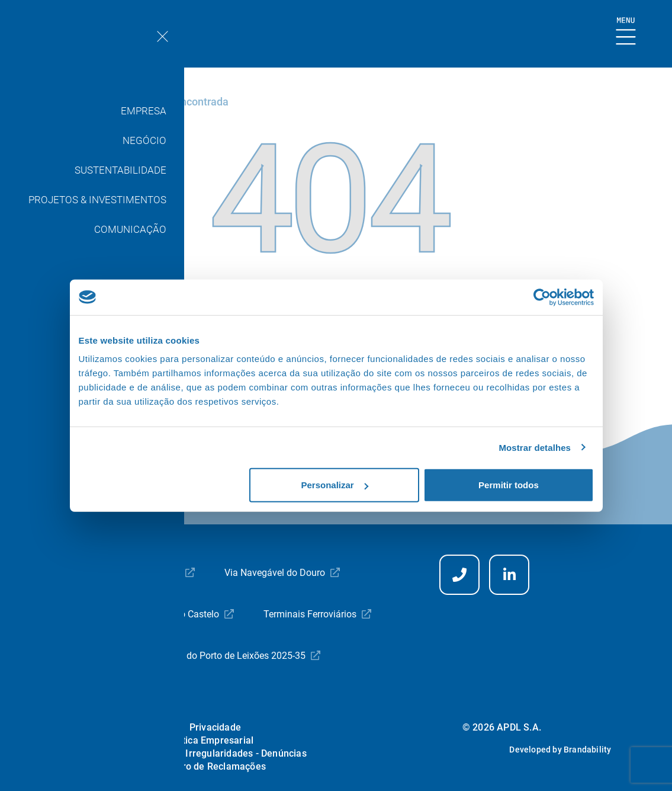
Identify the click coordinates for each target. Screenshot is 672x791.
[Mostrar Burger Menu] (626, 32)
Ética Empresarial (215, 740)
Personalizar (335, 485)
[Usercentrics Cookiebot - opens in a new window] (542, 297)
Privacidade (215, 727)
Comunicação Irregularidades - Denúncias (215, 753)
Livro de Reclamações (218, 766)
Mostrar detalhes (535, 447)
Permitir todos (509, 485)
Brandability (587, 750)
